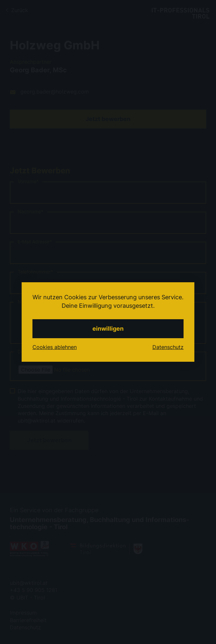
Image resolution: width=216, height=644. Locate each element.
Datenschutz (168, 347)
